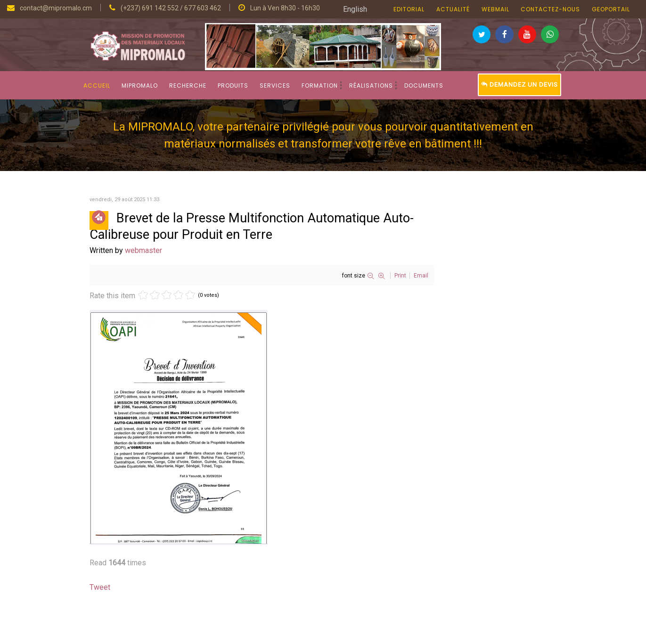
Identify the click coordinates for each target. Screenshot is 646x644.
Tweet (100, 587)
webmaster (143, 250)
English (355, 9)
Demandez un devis (519, 85)
